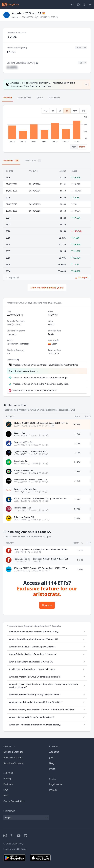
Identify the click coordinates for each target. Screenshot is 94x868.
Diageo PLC (19, 433)
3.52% (77, 462)
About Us (54, 752)
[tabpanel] (47, 129)
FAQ (6, 790)
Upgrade (47, 605)
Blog (52, 763)
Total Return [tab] (54, 98)
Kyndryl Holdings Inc (25, 489)
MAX (75, 111)
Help (6, 796)
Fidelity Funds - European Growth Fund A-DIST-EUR (41, 559)
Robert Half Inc (22, 507)
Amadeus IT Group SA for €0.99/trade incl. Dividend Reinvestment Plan (46, 365)
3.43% (77, 518)
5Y (67, 111)
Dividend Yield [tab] (24, 98)
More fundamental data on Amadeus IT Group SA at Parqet (40, 377)
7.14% (77, 443)
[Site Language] (73, 5)
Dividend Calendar (13, 752)
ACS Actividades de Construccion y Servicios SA (40, 498)
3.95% (77, 471)
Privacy (53, 790)
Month (82, 147)
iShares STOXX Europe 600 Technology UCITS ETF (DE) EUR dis (41, 568)
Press (52, 769)
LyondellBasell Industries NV (30, 451)
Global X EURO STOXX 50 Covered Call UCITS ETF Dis (41, 423)
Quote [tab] (40, 98)
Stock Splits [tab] (33, 161)
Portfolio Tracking (13, 758)
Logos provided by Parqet (15, 849)
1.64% (77, 500)
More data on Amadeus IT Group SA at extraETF (35, 390)
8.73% (77, 509)
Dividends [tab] (11, 161)
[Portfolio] (84, 5)
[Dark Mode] (78, 5)
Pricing (7, 779)
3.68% (77, 453)
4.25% (77, 434)
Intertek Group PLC (24, 517)
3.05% (80, 569)
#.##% (12, 67)
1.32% (80, 560)
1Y (53, 111)
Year (74, 147)
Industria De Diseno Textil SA (30, 479)
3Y (60, 111)
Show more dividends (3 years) (47, 288)
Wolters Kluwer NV (23, 470)
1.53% (80, 551)
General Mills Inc (23, 442)
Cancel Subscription (14, 801)
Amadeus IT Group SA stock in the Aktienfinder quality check (41, 384)
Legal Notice (56, 784)
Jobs (52, 758)
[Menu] (90, 5)
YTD (45, 111)
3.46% (77, 481)
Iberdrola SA (21, 461)
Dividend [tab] (8, 98)
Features (8, 784)
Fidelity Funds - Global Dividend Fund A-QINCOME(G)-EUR (41, 549)
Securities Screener (14, 763)
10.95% (77, 424)
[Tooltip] (57, 340)
